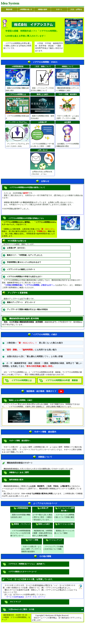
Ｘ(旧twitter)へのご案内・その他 (21, 610)
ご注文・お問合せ (76, 9)
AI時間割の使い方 (26, 9)
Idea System (10, 3)
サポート (59, 9)
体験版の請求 (42, 9)
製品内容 (9, 9)
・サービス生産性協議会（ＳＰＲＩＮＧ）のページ (25, 597)
